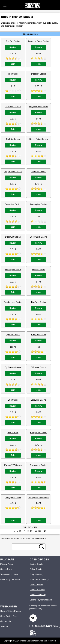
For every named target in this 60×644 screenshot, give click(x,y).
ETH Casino (13, 432)
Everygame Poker (13, 498)
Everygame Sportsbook (38, 498)
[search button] (42, 547)
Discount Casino (38, 74)
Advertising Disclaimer (10, 579)
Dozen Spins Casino (39, 139)
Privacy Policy (7, 564)
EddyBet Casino (39, 335)
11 (40, 531)
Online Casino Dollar (29, 641)
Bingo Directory (37, 574)
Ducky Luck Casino (39, 237)
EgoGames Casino (13, 367)
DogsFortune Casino (38, 106)
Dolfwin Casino (13, 139)
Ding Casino (13, 74)
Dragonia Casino (38, 172)
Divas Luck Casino (13, 106)
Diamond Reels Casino (39, 41)
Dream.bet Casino (13, 204)
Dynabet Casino (13, 335)
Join (13, 64)
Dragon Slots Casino (13, 172)
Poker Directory (37, 569)
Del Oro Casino (13, 41)
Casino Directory (37, 564)
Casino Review (36, 584)
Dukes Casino (39, 269)
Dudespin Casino (13, 269)
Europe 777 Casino (13, 465)
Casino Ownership (38, 595)
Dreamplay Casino (38, 204)
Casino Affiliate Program (11, 611)
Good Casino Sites (9, 616)
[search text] (26, 547)
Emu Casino (13, 400)
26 (45, 531)
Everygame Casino (39, 465)
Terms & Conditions (9, 574)
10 (36, 531)
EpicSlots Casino (39, 400)
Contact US (5, 621)
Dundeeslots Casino (13, 302)
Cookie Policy (6, 569)
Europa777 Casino (39, 432)
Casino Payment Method (41, 600)
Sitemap (4, 626)
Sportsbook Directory (39, 579)
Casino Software (37, 589)
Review (13, 47)
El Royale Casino (39, 367)
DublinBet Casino (13, 237)
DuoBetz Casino (39, 302)
